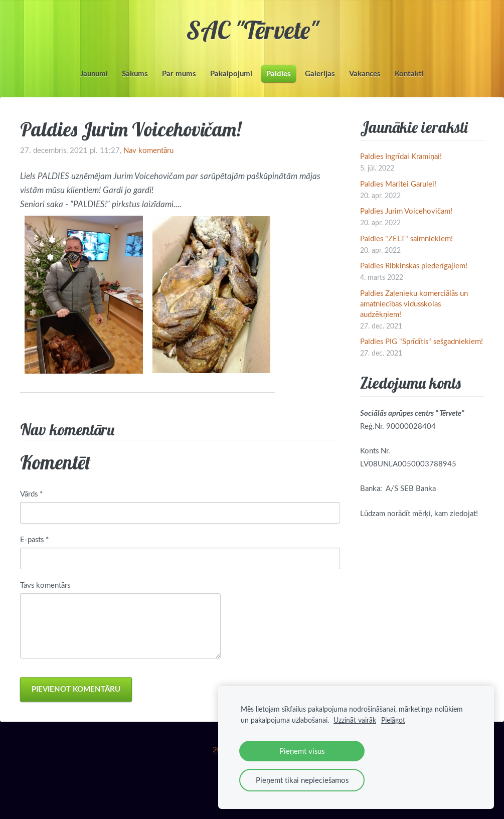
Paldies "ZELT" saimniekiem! (406, 238)
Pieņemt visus (302, 751)
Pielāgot (393, 720)
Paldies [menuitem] (279, 73)
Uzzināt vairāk (355, 720)
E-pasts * (34, 539)
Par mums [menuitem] (179, 73)
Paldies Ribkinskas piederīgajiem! (414, 265)
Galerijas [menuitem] (320, 73)
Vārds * (31, 494)
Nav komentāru (148, 150)
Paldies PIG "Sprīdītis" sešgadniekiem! (422, 341)
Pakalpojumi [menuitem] (231, 73)
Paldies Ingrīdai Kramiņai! (401, 156)
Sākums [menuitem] (135, 73)
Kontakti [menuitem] (409, 73)
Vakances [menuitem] (365, 73)
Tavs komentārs (45, 585)
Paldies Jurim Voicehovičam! (406, 211)
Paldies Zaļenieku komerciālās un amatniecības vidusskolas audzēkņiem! (414, 303)
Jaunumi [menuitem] (94, 73)
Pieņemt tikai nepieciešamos (302, 780)
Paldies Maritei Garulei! (398, 184)
